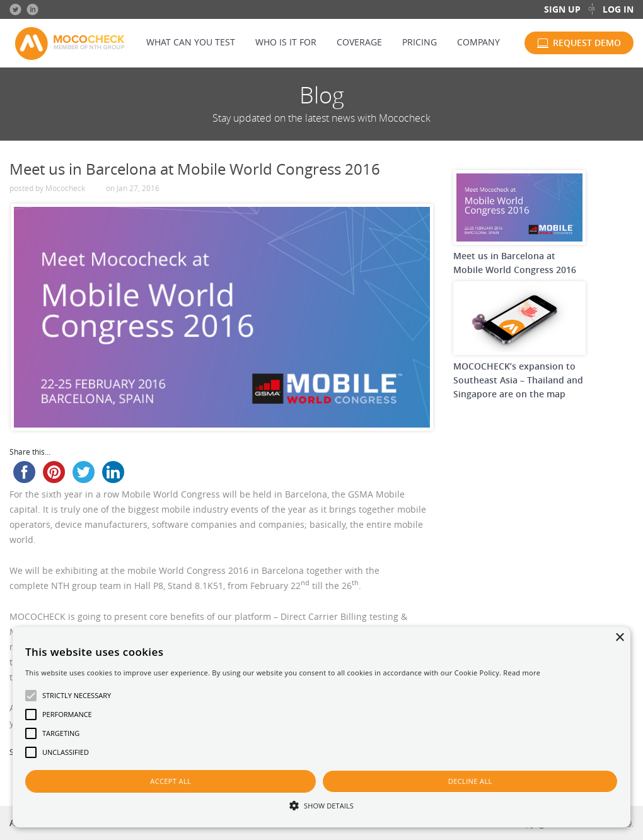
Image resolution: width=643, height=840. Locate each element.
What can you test (191, 42)
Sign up (562, 9)
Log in (618, 9)
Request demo (587, 43)
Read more (522, 673)
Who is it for (286, 42)
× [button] (619, 638)
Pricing (420, 42)
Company (478, 42)
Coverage (359, 42)
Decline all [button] (470, 781)
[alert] (321, 727)
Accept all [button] (171, 781)
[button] (321, 805)
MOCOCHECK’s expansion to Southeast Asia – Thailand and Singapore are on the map (518, 380)
